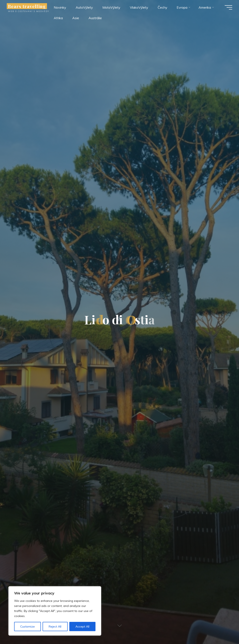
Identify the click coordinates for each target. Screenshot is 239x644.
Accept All (82, 627)
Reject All (55, 627)
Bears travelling (27, 6)
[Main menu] (228, 7)
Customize (28, 627)
